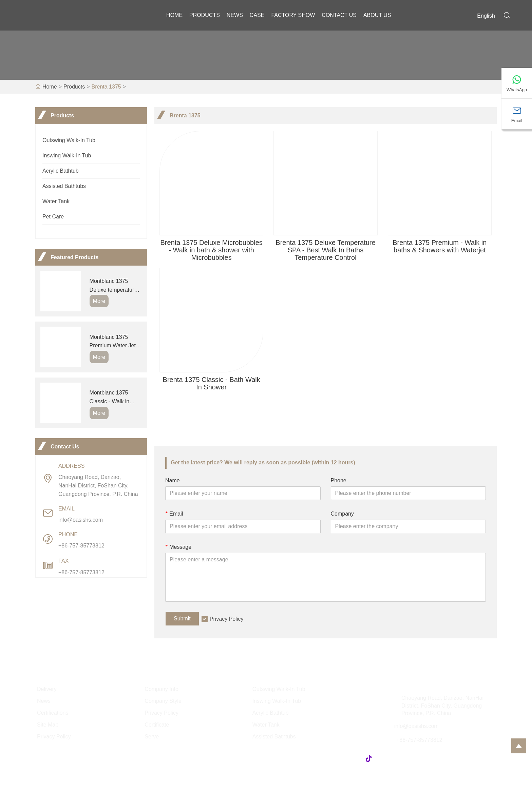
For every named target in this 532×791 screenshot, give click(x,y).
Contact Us (339, 15)
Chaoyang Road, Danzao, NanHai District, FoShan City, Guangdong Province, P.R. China (98, 486)
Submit (182, 619)
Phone (339, 480)
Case (257, 15)
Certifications (53, 713)
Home (174, 15)
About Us (377, 15)
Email (174, 514)
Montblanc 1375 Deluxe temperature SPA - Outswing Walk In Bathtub (115, 286)
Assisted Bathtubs (64, 186)
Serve (152, 737)
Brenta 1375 (106, 87)
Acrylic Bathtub (61, 171)
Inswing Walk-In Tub (67, 156)
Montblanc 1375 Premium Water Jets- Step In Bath (115, 342)
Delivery (47, 689)
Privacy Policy (227, 619)
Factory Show (293, 15)
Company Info (161, 689)
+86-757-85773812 (81, 546)
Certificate (157, 725)
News (235, 15)
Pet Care (53, 217)
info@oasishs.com (81, 520)
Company (342, 514)
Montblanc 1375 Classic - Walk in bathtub (110, 398)
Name (173, 480)
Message (178, 547)
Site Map (48, 725)
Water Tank (56, 201)
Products (205, 15)
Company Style (163, 701)
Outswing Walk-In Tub (69, 140)
